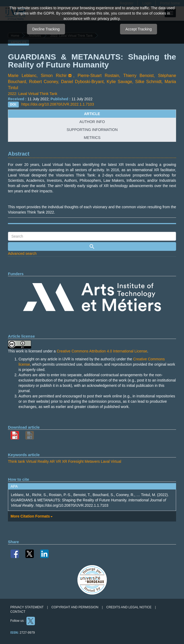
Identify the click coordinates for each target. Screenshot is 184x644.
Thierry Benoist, (141, 76)
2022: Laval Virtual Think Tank (33, 94)
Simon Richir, (59, 76)
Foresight (76, 461)
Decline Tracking (46, 29)
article (92, 114)
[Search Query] (92, 236)
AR (52, 461)
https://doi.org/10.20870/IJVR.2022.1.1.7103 (58, 104)
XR (64, 461)
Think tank (17, 461)
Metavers (92, 461)
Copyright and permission (75, 607)
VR (58, 461)
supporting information (92, 130)
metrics (92, 138)
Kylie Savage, (121, 82)
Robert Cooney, (45, 82)
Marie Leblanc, (24, 76)
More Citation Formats (32, 516)
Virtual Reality (37, 461)
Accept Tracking (139, 29)
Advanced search (22, 253)
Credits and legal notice (129, 607)
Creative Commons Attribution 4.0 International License (102, 351)
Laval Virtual (111, 461)
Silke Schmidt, (150, 82)
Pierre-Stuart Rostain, (101, 76)
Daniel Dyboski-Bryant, (84, 82)
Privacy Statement (27, 607)
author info (92, 122)
